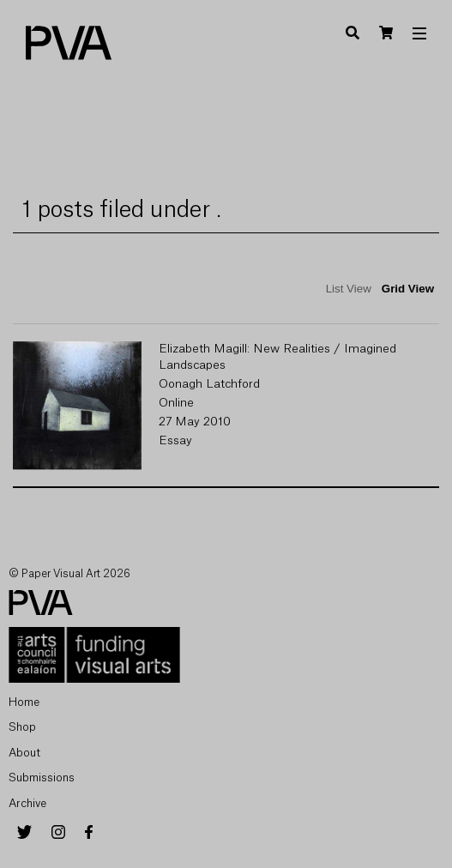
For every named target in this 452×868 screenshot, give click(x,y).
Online (176, 403)
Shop (22, 727)
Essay (175, 441)
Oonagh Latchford (209, 384)
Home (24, 702)
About (24, 753)
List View (349, 289)
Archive (27, 803)
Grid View (408, 289)
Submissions (42, 778)
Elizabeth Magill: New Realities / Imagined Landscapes (277, 357)
